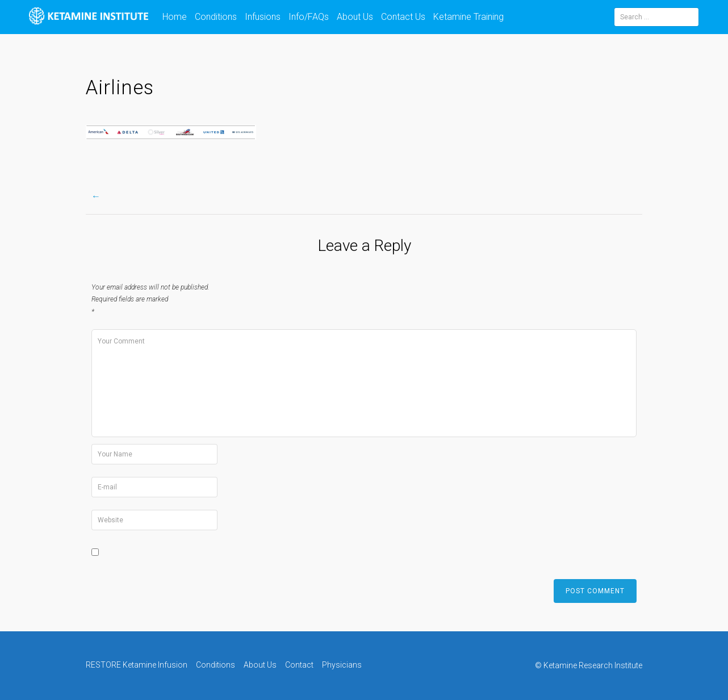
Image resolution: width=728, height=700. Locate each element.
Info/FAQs (309, 17)
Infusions (263, 17)
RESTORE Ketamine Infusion (137, 665)
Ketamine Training (468, 17)
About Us (355, 17)
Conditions (216, 17)
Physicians (342, 665)
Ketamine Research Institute (593, 665)
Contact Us (403, 17)
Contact (299, 665)
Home (175, 17)
